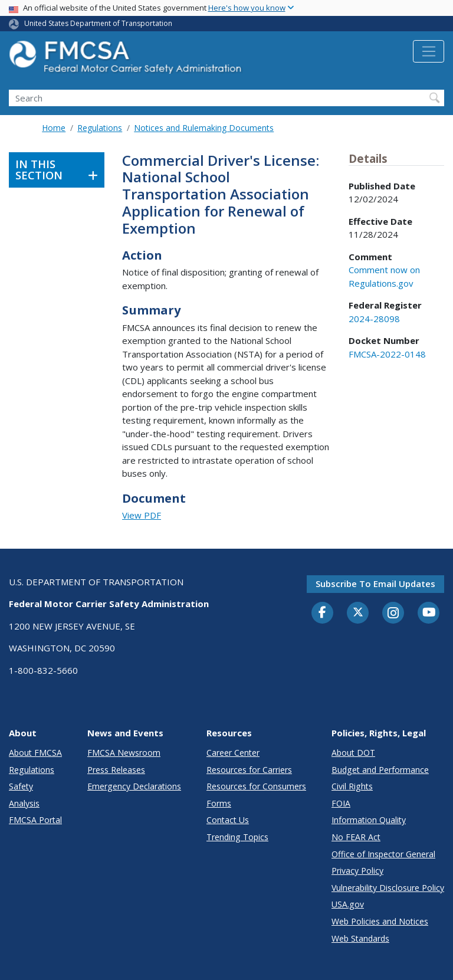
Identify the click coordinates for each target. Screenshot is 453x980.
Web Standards (360, 938)
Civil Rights (352, 786)
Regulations (100, 128)
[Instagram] (393, 614)
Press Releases (116, 770)
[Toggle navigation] (429, 51)
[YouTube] (429, 613)
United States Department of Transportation (98, 23)
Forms (219, 803)
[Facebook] (323, 613)
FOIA (341, 803)
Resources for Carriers (249, 770)
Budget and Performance (380, 770)
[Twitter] (358, 612)
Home (54, 128)
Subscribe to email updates (375, 584)
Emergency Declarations (134, 786)
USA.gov (348, 904)
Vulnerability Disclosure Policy (388, 888)
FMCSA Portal (35, 820)
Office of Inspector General (383, 854)
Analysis (24, 803)
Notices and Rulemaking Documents (204, 128)
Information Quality (369, 820)
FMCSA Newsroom (124, 753)
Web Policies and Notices (380, 921)
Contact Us (228, 820)
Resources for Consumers (256, 786)
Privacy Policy (357, 871)
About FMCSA (35, 753)
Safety (21, 786)
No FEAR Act (356, 837)
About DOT (353, 753)
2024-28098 (374, 319)
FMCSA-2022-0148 (387, 354)
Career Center (233, 753)
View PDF (142, 515)
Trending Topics (237, 837)
